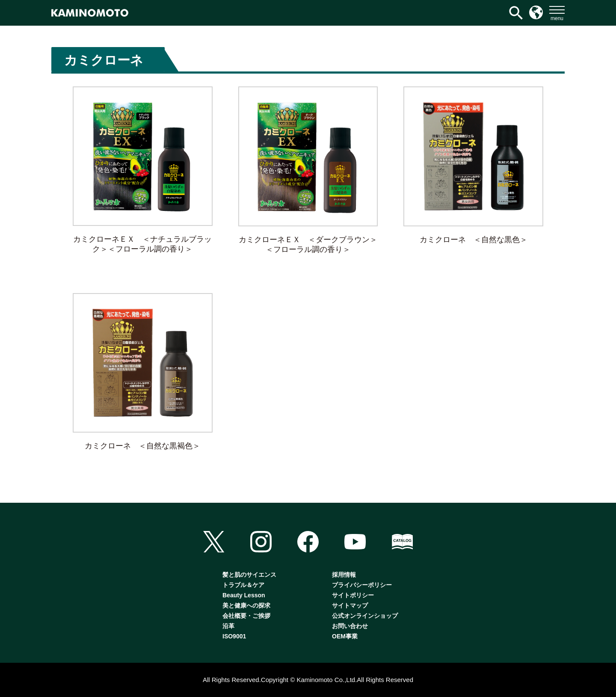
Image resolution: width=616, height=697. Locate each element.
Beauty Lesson (244, 595)
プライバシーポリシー (362, 585)
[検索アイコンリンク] (516, 13)
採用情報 (344, 575)
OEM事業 (345, 636)
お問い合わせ (350, 626)
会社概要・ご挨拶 (246, 616)
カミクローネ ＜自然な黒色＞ (474, 240)
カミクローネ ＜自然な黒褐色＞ (142, 446)
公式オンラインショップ (365, 616)
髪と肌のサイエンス (249, 575)
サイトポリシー (353, 595)
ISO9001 (234, 636)
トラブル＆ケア (243, 585)
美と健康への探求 (246, 605)
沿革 (228, 626)
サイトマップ (350, 605)
